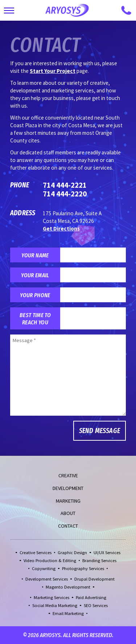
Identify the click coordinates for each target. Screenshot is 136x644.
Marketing (68, 501)
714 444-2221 (65, 185)
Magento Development (68, 587)
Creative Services (36, 552)
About (68, 513)
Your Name (35, 255)
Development (68, 488)
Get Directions (61, 228)
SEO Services (96, 605)
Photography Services (83, 568)
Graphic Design (72, 552)
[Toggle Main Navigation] (9, 11)
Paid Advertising (91, 597)
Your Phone (35, 295)
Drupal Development (94, 579)
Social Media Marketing (55, 605)
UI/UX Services (107, 552)
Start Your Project (53, 71)
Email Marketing (68, 613)
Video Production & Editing (50, 560)
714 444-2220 (65, 194)
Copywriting (44, 568)
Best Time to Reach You (35, 319)
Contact (68, 526)
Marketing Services (51, 597)
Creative (68, 475)
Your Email (35, 275)
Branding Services (99, 560)
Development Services (47, 579)
